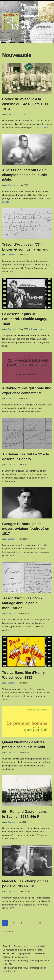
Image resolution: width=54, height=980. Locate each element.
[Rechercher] (46, 22)
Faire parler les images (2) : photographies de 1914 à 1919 (25, 969)
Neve (14, 977)
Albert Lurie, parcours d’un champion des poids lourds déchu (25, 175)
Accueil (6, 946)
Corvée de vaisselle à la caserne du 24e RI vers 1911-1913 (26, 104)
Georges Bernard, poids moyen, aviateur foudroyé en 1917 (26, 529)
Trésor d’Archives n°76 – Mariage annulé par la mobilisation (22, 603)
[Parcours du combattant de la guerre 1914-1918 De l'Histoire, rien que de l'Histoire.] (21, 22)
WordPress (37, 977)
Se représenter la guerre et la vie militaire (22, 950)
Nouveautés (40, 953)
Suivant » (9, 932)
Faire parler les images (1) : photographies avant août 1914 (26, 962)
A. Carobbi (10, 114)
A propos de (24, 953)
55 (40, 923)
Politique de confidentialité (15, 957)
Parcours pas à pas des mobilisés (30, 946)
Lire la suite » (42, 127)
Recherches (8, 953)
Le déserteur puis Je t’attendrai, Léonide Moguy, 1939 (24, 319)
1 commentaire (37, 329)
